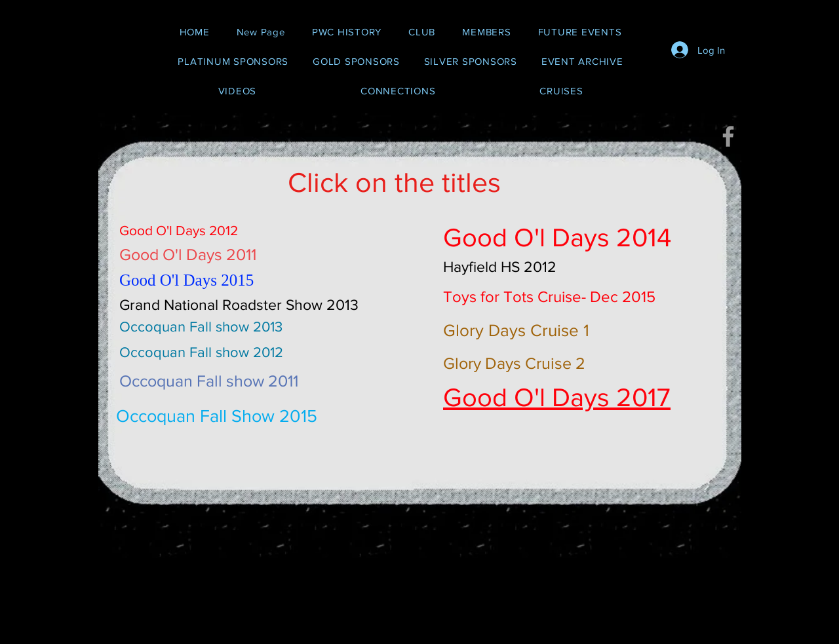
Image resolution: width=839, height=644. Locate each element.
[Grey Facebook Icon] (728, 136)
